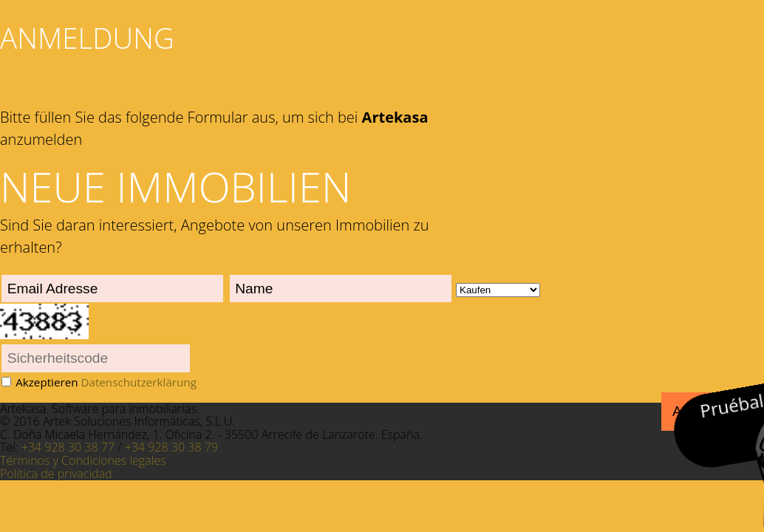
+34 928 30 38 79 (171, 447)
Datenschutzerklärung (138, 382)
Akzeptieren (106, 382)
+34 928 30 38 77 (68, 447)
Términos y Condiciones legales (83, 460)
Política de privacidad (56, 474)
